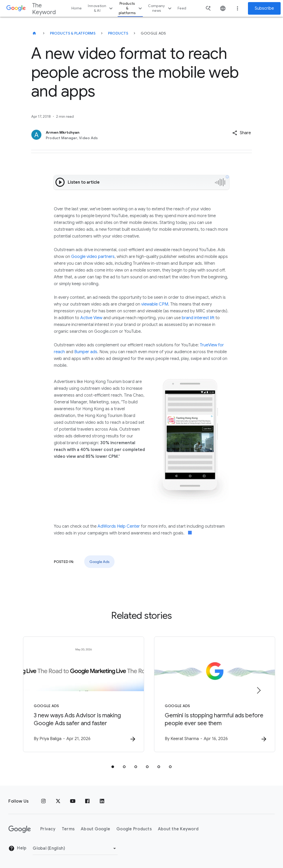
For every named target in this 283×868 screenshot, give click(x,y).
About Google (95, 829)
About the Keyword (178, 829)
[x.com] (58, 801)
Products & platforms (131, 8)
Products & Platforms (73, 33)
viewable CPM (155, 304)
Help (17, 849)
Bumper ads (86, 352)
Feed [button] (182, 8)
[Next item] (258, 690)
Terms (68, 829)
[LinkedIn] (102, 801)
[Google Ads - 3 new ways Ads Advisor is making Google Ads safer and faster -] (73, 694)
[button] (242, 133)
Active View (91, 318)
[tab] (113, 767)
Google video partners (93, 257)
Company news (160, 8)
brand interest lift (198, 318)
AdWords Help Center (119, 526)
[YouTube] (73, 801)
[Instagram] (43, 801)
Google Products (134, 829)
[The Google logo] (20, 829)
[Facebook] (87, 801)
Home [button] (77, 8)
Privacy (48, 829)
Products (118, 33)
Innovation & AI (101, 8)
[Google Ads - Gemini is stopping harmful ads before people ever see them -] (210, 694)
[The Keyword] (34, 33)
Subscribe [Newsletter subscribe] (264, 8)
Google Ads (99, 562)
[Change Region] (75, 848)
